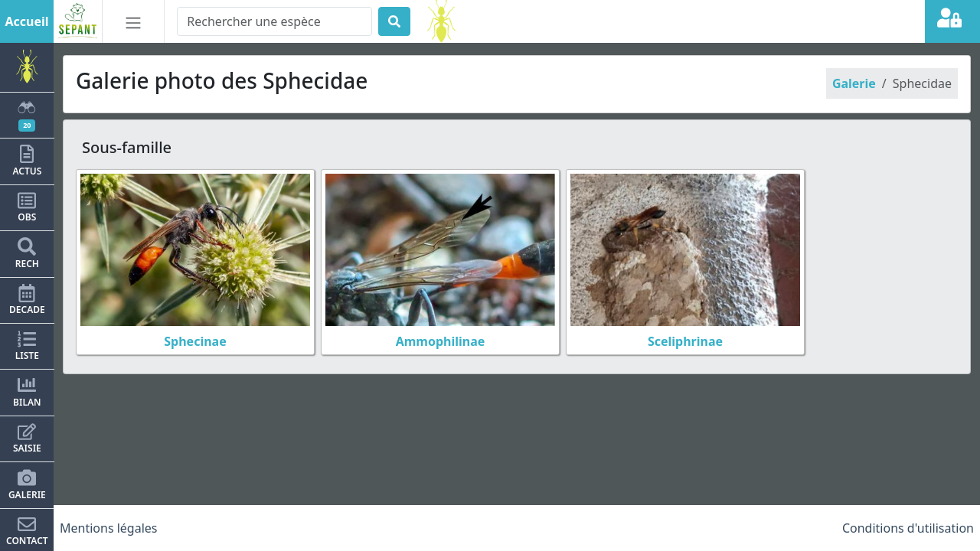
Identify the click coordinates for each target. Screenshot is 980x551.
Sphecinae (195, 341)
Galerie (854, 83)
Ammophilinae (441, 341)
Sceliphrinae (685, 341)
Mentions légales (109, 528)
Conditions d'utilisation (908, 528)
